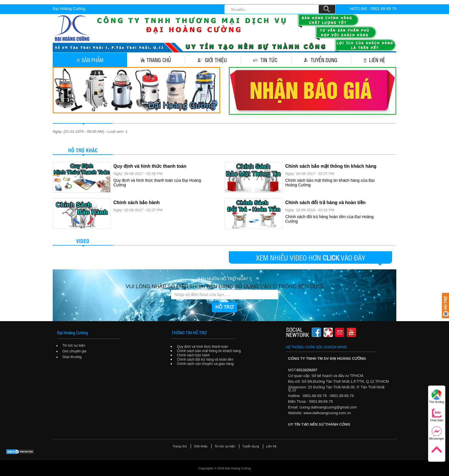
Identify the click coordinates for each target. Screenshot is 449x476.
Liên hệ (374, 60)
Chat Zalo (437, 415)
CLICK (331, 257)
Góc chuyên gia (74, 351)
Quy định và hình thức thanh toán (150, 166)
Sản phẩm (90, 60)
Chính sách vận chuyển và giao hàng (205, 364)
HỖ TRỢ (224, 307)
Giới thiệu (212, 60)
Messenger (437, 433)
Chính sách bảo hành (137, 203)
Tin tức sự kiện (74, 345)
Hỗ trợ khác (83, 150)
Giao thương (72, 357)
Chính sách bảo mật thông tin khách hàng (331, 166)
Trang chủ (156, 60)
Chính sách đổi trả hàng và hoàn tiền (325, 203)
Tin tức (265, 60)
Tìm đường (437, 397)
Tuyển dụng (321, 60)
